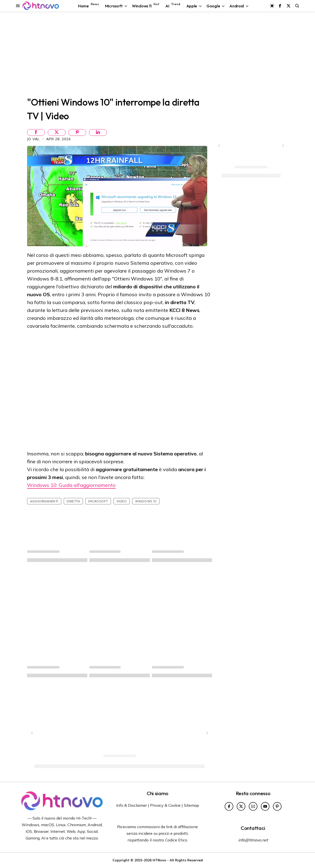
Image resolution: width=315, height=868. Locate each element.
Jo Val (34, 139)
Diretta (73, 501)
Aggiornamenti (44, 501)
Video (122, 501)
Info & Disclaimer (132, 805)
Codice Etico (176, 840)
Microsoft (98, 501)
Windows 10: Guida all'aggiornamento (71, 485)
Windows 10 (146, 501)
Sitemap (191, 805)
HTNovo (159, 860)
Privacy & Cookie (165, 805)
